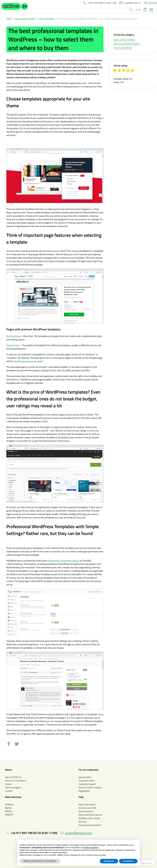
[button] (15, 6)
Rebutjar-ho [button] (109, 861)
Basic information (87, 804)
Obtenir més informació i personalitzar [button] (40, 861)
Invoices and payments (90, 825)
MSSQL (9, 811)
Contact (9, 791)
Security (83, 822)
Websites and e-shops (89, 818)
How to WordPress (47, 19)
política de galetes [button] (91, 848)
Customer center (87, 781)
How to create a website (90, 787)
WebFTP (9, 815)
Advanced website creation (127, 44)
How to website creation (25, 19)
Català (138, 10)
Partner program (13, 787)
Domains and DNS (87, 808)
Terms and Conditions (16, 781)
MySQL (9, 808)
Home (9, 19)
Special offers (85, 777)
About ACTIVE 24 (13, 777)
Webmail (9, 804)
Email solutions (86, 811)
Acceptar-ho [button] (128, 861)
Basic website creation (124, 40)
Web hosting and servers (90, 815)
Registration (84, 791)
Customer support (87, 784)
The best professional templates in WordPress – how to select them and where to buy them (98, 19)
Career (8, 784)
